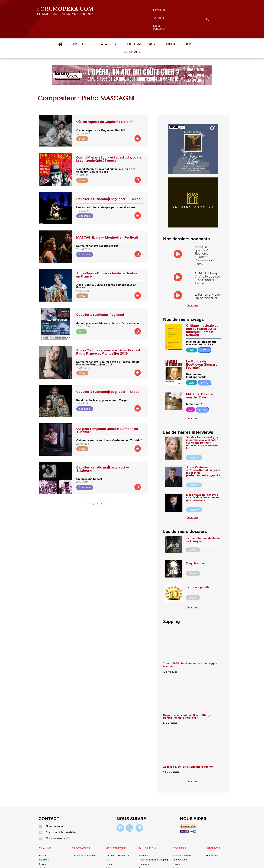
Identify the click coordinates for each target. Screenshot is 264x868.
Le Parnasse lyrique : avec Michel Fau (207, 279)
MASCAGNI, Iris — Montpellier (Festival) (107, 220)
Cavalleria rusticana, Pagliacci (100, 297)
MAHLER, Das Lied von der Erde (200, 379)
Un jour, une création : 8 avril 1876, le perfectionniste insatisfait (188, 699)
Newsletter (127, 11)
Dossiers (132, 35)
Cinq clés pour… (197, 546)
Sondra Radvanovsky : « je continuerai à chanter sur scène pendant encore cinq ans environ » (202, 426)
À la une (109, 27)
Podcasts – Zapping (183, 27)
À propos (148, 11)
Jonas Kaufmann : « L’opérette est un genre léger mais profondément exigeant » (203, 454)
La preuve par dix (197, 570)
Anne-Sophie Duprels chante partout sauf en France (109, 258)
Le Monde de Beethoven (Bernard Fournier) (202, 347)
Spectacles (82, 27)
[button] (109, 27)
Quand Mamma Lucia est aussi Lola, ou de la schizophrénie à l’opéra (109, 142)
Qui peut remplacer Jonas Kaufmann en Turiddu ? (107, 413)
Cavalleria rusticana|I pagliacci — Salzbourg (103, 452)
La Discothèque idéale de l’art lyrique (203, 522)
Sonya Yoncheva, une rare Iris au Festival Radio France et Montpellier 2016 (108, 335)
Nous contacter (172, 11)
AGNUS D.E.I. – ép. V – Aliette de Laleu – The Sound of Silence (207, 261)
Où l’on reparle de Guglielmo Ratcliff (104, 105)
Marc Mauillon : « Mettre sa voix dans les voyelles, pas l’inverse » (203, 480)
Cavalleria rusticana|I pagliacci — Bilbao (108, 374)
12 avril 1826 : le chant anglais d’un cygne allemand (190, 648)
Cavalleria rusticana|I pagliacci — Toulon (108, 182)
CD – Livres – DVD (141, 27)
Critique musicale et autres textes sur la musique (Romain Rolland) (202, 313)
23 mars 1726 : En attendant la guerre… (189, 750)
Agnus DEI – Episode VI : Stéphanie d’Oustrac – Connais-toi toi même (204, 238)
